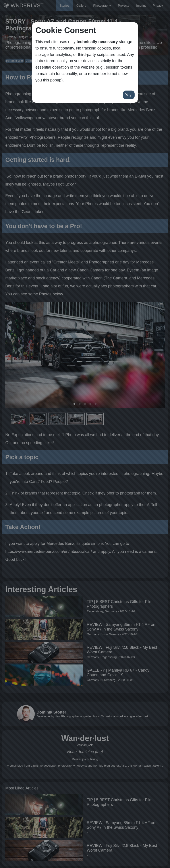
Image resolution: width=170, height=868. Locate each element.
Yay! (129, 95)
